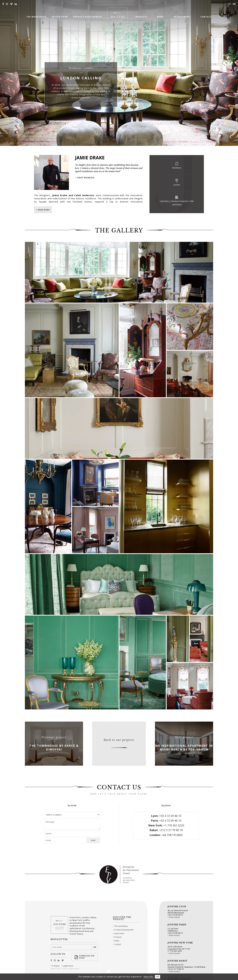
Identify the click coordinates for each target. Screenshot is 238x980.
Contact (118, 944)
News (117, 941)
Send (93, 840)
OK (158, 977)
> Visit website (85, 178)
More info (148, 977)
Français (56, 966)
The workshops (121, 926)
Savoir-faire (119, 933)
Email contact (174, 917)
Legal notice (68, 966)
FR (229, 4)
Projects (118, 937)
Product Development (124, 930)
